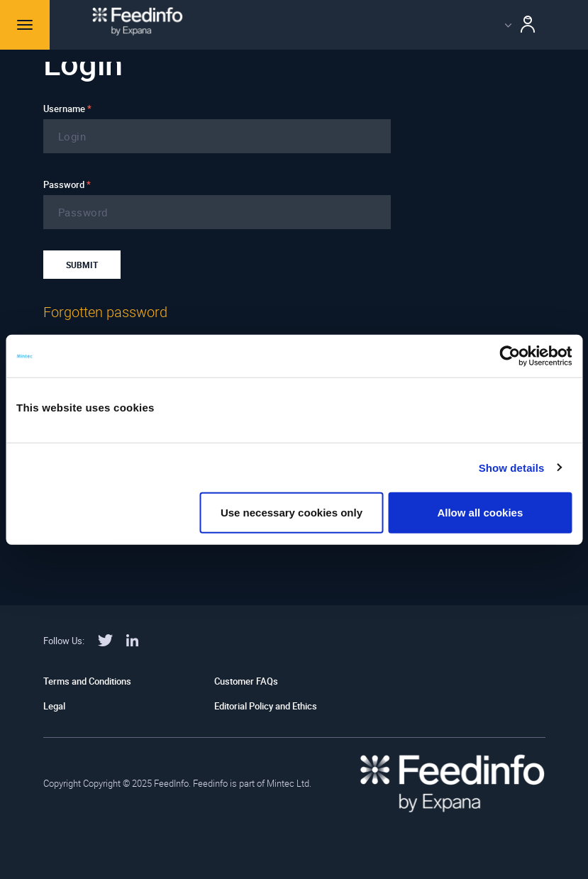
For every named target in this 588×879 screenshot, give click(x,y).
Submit (82, 265)
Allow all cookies (480, 513)
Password (67, 184)
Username (67, 109)
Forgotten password (105, 312)
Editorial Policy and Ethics (266, 706)
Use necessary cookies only (292, 513)
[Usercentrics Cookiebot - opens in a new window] (510, 355)
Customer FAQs (246, 681)
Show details (512, 467)
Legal (54, 706)
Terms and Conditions (87, 681)
